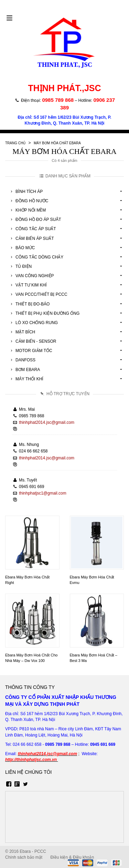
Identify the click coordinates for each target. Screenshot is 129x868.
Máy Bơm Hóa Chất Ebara (57, 143)
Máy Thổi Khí (26, 379)
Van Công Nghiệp (31, 276)
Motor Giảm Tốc (30, 351)
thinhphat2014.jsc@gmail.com (47, 422)
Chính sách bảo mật (24, 857)
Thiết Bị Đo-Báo (29, 304)
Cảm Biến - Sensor (32, 341)
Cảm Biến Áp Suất (31, 238)
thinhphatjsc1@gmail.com (43, 493)
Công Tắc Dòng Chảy (36, 257)
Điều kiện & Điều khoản (72, 857)
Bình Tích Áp (26, 192)
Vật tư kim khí (28, 285)
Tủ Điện (20, 266)
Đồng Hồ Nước (28, 201)
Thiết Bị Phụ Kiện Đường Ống (44, 313)
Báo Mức (22, 248)
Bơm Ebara (24, 370)
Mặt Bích (22, 332)
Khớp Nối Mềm (27, 210)
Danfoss (22, 360)
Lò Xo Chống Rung (33, 323)
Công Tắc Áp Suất (32, 229)
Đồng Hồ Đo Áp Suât (35, 220)
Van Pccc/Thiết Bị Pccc (38, 294)
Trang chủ (15, 143)
